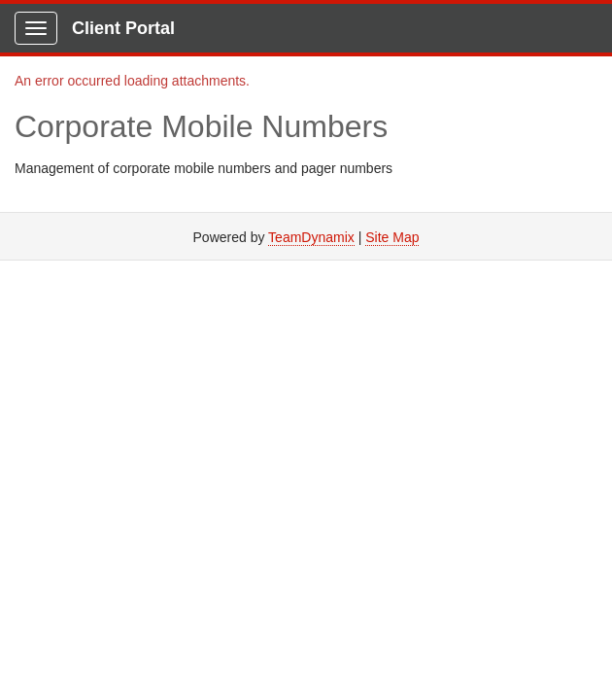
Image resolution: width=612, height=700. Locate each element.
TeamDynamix (311, 237)
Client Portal (123, 28)
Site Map (392, 237)
